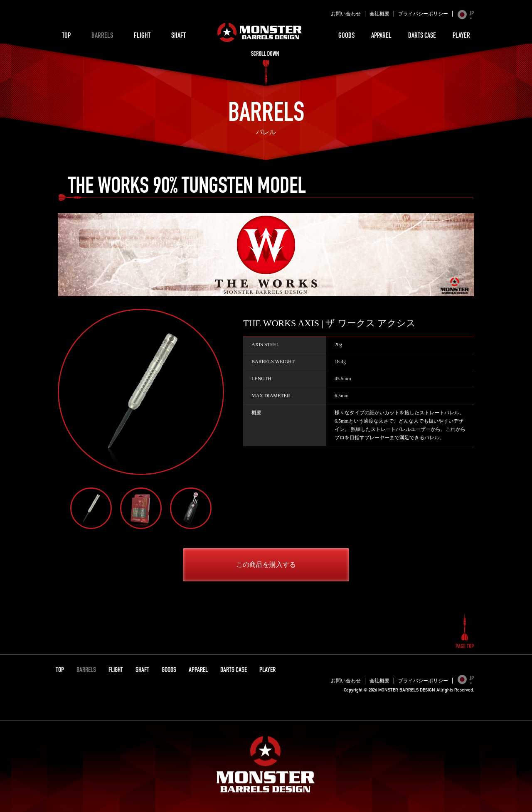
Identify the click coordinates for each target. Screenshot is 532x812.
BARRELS (102, 36)
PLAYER (461, 36)
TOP (66, 36)
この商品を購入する (266, 565)
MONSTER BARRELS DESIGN (260, 32)
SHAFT (179, 36)
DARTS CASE (422, 36)
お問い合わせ (346, 14)
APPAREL (381, 36)
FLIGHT (142, 36)
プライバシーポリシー (423, 14)
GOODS (346, 36)
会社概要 (379, 14)
